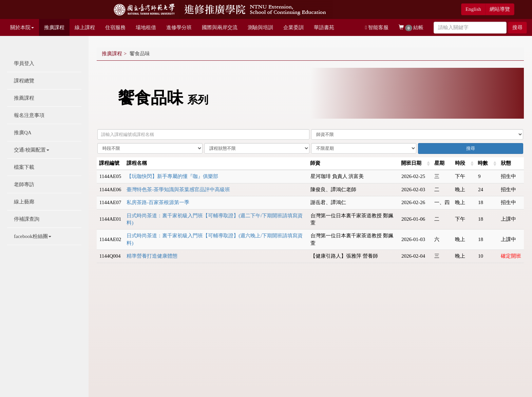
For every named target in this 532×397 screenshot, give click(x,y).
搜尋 (517, 27)
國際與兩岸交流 (220, 27)
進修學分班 (179, 27)
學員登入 (24, 63)
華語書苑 (324, 27)
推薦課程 (24, 98)
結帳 (411, 28)
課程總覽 (24, 81)
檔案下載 (24, 167)
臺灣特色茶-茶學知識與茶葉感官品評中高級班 (178, 190)
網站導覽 (500, 9)
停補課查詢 (27, 219)
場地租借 (146, 27)
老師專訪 (24, 184)
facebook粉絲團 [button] (33, 236)
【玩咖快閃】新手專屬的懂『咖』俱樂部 (172, 176)
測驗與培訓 (260, 27)
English (473, 9)
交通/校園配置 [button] (32, 150)
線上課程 (85, 27)
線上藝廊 (24, 202)
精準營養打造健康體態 (152, 256)
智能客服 (377, 27)
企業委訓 (293, 27)
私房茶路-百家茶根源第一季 (158, 202)
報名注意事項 (29, 115)
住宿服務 (115, 27)
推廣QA (23, 133)
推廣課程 (54, 27)
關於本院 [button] (22, 27)
